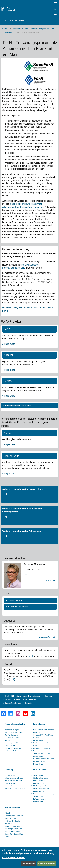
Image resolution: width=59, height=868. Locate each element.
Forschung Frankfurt (12, 743)
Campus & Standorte (12, 818)
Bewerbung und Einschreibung (39, 782)
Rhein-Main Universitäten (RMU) (14, 835)
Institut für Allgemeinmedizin (13, 20)
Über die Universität (12, 807)
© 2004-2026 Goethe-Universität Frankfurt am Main (23, 696)
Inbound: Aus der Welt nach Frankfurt (43, 731)
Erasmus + (37, 751)
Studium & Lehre (40, 770)
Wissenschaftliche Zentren (14, 778)
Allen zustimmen (47, 863)
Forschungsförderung (12, 783)
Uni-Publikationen (11, 735)
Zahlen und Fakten (11, 751)
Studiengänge (38, 775)
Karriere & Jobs (10, 746)
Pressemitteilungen (12, 730)
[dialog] (29, 858)
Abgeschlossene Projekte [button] (18, 405)
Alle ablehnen (29, 863)
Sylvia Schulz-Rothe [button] (18, 607)
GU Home (5, 29)
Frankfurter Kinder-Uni (13, 748)
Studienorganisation (41, 786)
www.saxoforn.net (47, 637)
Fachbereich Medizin (20, 29)
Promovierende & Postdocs (15, 789)
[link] (13, 679)
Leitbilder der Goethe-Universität (13, 822)
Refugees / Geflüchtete (42, 748)
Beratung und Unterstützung (44, 794)
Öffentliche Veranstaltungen (15, 732)
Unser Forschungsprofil (13, 781)
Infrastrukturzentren (12, 786)
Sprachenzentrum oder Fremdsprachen (42, 755)
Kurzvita (51, 580)
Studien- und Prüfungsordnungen (41, 798)
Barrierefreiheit (30, 700)
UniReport (8, 740)
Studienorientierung (40, 778)
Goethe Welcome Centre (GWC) (42, 744)
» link (5, 494)
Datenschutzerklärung (13, 700)
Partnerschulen (39, 802)
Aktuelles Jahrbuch (12, 738)
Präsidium (8, 813)
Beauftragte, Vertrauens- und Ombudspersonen (14, 830)
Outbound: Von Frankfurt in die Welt (43, 736)
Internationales (39, 724)
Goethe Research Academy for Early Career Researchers (43, 761)
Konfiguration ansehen (14, 857)
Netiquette (28, 703)
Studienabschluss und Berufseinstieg (41, 790)
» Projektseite (9, 344)
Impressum (49, 696)
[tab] (29, 405)
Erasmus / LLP (39, 740)
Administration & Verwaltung (15, 816)
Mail (26, 575)
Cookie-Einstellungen (13, 703)
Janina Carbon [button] (15, 601)
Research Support (11, 775)
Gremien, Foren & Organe (14, 826)
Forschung (8, 32)
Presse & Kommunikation (15, 724)
